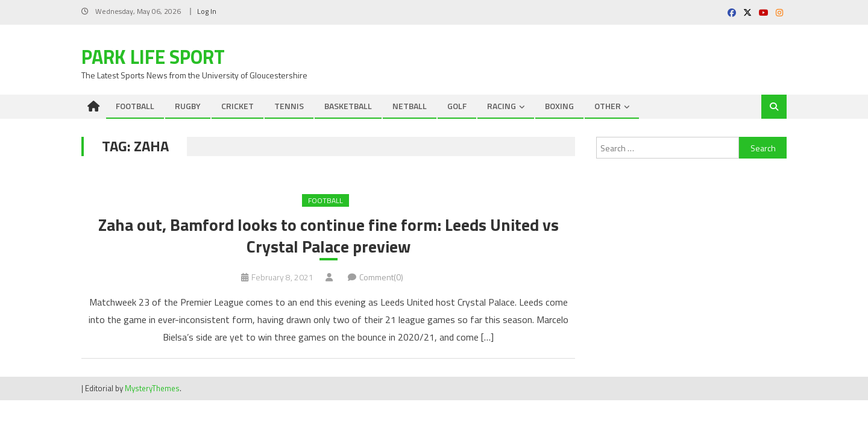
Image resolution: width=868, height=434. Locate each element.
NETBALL (410, 106)
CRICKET (237, 106)
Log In (207, 11)
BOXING (559, 106)
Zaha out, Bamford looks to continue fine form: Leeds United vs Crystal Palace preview (329, 236)
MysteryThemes (152, 389)
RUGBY (188, 106)
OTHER (608, 106)
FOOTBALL (135, 106)
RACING (502, 106)
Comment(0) (381, 278)
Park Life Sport (153, 57)
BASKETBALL (348, 106)
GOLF (457, 106)
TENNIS (289, 106)
